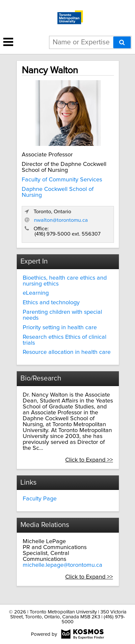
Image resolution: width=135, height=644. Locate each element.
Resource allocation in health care (67, 352)
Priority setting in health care (60, 328)
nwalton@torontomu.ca (61, 220)
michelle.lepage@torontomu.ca (63, 565)
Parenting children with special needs (62, 315)
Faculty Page (40, 499)
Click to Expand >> (89, 460)
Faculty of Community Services (62, 180)
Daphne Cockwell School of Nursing (58, 192)
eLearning (36, 293)
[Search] (122, 42)
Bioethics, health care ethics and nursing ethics (65, 281)
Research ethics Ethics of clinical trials (65, 340)
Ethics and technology (51, 303)
